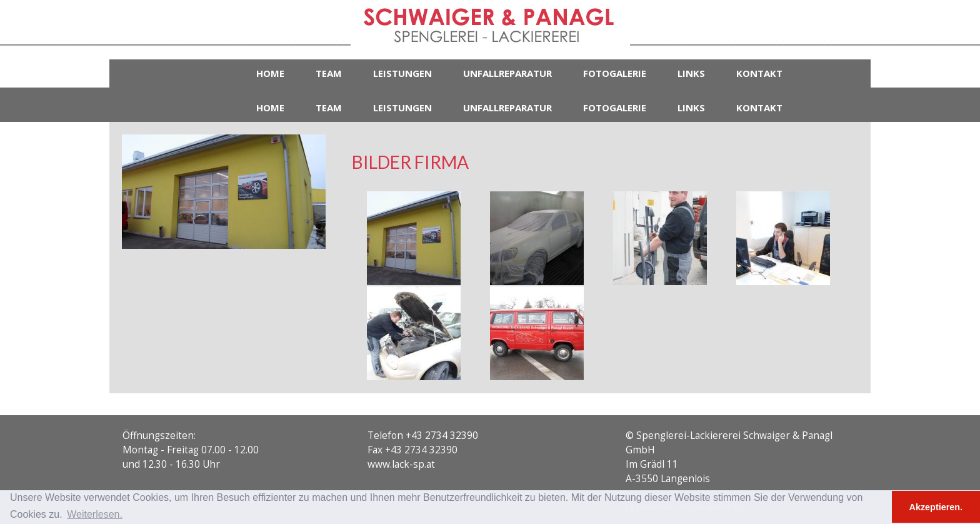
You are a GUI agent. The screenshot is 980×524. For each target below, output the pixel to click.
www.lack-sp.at (401, 464)
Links (691, 73)
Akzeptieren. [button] (936, 507)
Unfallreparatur (507, 73)
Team (329, 73)
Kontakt (759, 73)
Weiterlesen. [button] (95, 514)
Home (270, 73)
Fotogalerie (615, 73)
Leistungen (402, 73)
